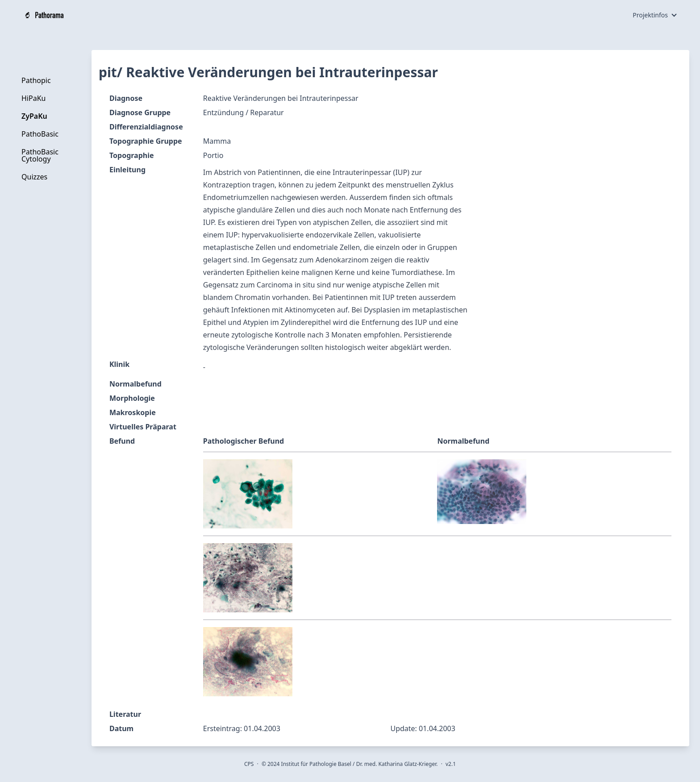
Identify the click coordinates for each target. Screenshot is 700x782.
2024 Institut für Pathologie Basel (309, 764)
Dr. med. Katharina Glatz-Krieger (396, 764)
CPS (249, 764)
